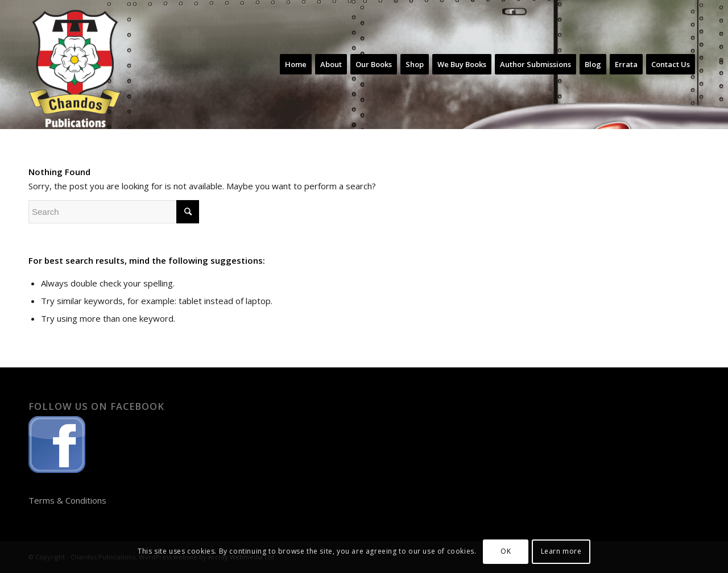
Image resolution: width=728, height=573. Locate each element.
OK (506, 551)
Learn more (561, 551)
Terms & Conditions (67, 500)
